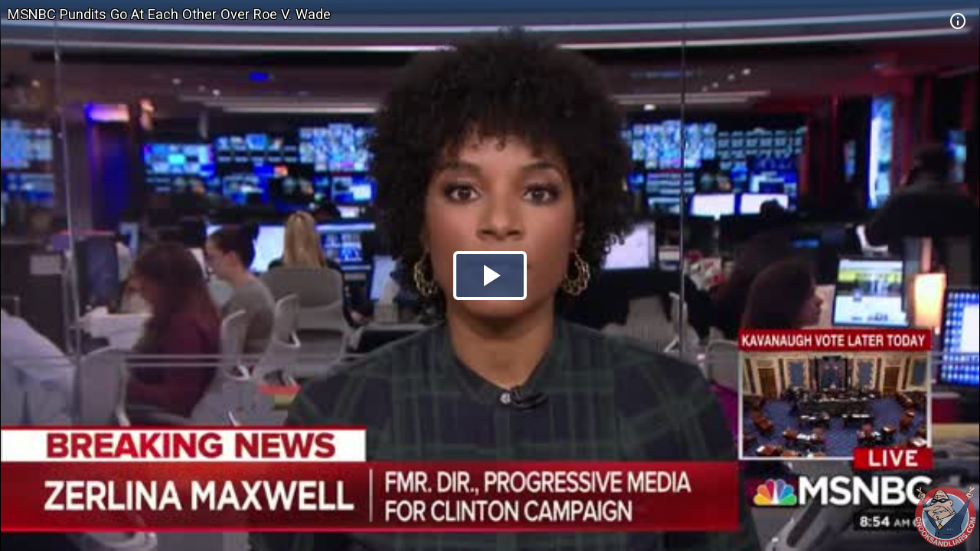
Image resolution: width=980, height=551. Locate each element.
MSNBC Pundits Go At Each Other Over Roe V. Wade (169, 14)
